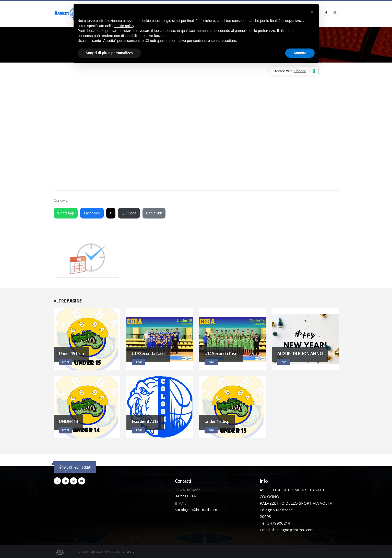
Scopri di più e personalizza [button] (109, 53)
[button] (312, 12)
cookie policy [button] (124, 26)
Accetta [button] (300, 53)
